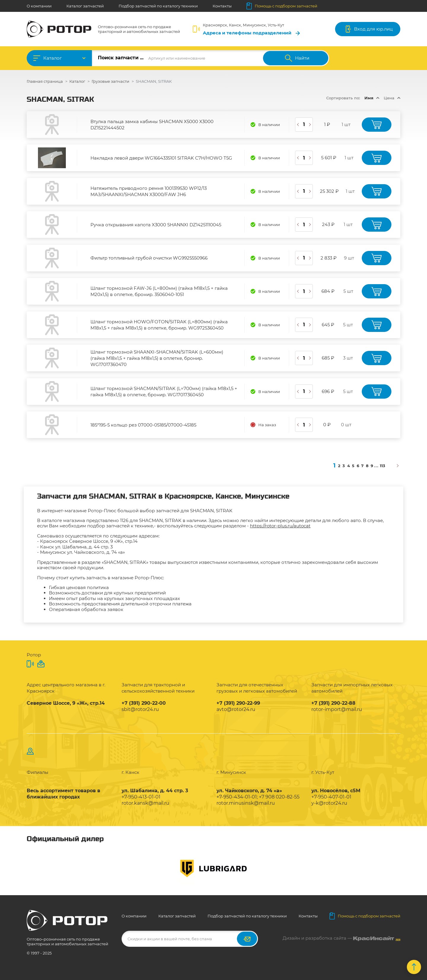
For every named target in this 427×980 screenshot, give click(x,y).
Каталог (52, 58)
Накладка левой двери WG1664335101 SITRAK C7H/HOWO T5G (161, 158)
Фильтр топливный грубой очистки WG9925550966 (149, 258)
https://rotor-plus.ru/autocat (280, 526)
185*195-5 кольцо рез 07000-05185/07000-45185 (143, 425)
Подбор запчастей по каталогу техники (158, 6)
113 (383, 466)
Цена (389, 98)
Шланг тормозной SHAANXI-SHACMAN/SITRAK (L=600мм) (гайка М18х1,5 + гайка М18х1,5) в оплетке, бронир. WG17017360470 (157, 358)
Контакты (222, 6)
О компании (39, 6)
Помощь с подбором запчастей (282, 6)
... (376, 466)
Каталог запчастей (85, 6)
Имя (369, 98)
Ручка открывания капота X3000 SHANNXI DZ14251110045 (156, 225)
